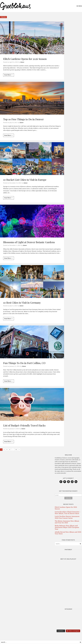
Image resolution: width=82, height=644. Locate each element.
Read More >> (9, 75)
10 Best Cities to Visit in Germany (22, 303)
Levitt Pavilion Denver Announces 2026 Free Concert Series (67, 517)
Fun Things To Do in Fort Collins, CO (24, 363)
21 (16, 450)
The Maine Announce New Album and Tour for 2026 (67, 522)
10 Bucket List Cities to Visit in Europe (25, 180)
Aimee (22, 62)
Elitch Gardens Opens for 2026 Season (25, 59)
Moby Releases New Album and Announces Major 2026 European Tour (67, 527)
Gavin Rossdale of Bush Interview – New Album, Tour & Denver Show (68, 513)
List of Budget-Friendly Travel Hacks (24, 425)
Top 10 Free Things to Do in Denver (23, 119)
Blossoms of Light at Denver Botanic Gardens (29, 242)
